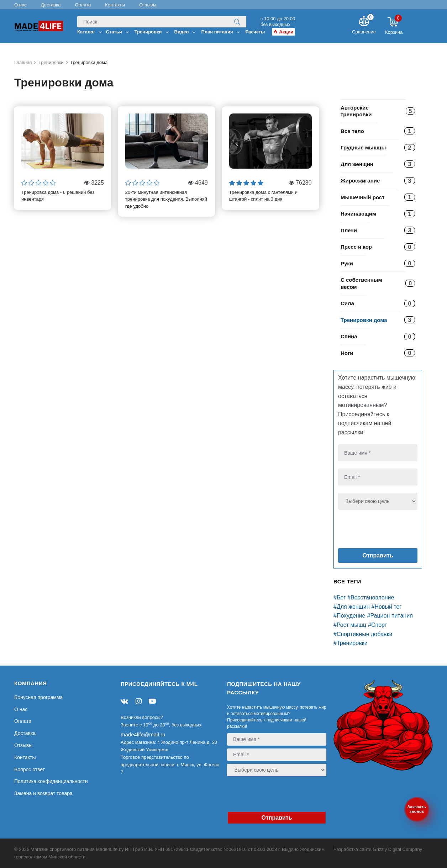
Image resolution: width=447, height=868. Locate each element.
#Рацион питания (390, 616)
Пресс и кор (356, 247)
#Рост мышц (350, 625)
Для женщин (357, 164)
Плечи (349, 230)
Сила (347, 303)
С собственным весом (361, 283)
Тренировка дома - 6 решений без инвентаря (58, 196)
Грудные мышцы (363, 147)
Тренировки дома (364, 320)
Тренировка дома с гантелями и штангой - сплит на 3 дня (263, 196)
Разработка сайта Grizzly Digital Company (378, 849)
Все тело (352, 131)
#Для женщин (352, 607)
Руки (347, 263)
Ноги (347, 353)
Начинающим (358, 214)
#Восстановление (371, 597)
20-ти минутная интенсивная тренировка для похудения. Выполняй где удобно (166, 199)
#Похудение (349, 616)
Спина (349, 336)
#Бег (340, 597)
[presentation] (381, 530)
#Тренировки (351, 643)
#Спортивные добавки (363, 634)
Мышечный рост (363, 197)
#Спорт (378, 625)
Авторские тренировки (356, 111)
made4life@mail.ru (143, 734)
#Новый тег (387, 607)
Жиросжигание (360, 181)
